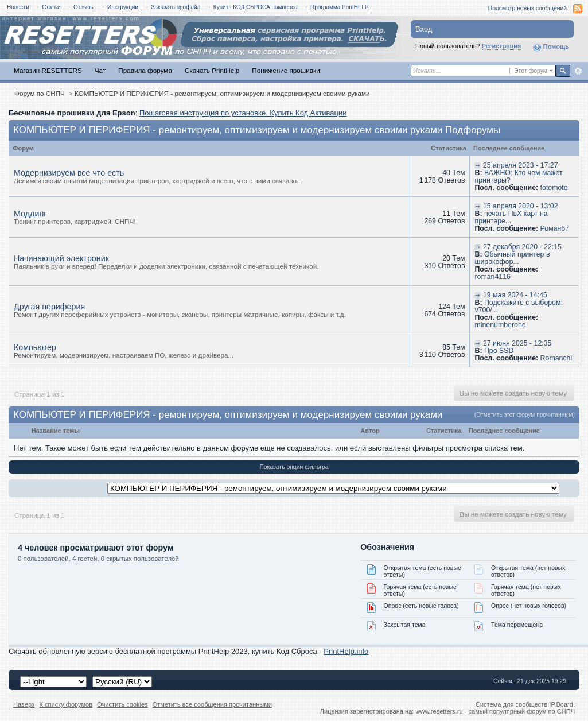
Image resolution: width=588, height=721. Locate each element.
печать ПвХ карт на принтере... (511, 217)
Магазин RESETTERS (48, 70)
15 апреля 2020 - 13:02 (521, 206)
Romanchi (556, 358)
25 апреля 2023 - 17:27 (521, 165)
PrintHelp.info (346, 651)
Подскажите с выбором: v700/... (518, 306)
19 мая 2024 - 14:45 (515, 295)
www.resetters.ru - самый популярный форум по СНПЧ (495, 711)
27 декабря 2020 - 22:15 (522, 247)
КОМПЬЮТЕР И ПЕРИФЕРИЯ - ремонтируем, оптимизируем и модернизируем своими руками (222, 93)
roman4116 (492, 277)
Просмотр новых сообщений (527, 8)
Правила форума (145, 70)
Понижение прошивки (286, 70)
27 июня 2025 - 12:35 (517, 343)
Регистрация (502, 46)
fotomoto (554, 188)
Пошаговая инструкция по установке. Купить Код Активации (243, 113)
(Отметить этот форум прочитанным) (525, 415)
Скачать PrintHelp (212, 70)
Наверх (24, 704)
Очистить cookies (122, 704)
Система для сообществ (511, 704)
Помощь (551, 47)
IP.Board (561, 704)
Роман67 (555, 228)
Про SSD (499, 351)
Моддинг (30, 214)
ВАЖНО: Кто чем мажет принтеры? (518, 177)
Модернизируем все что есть (69, 173)
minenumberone (500, 325)
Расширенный (578, 71)
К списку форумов (66, 704)
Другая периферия (49, 307)
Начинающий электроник (61, 258)
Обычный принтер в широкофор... (512, 258)
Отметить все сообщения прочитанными (212, 704)
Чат (100, 70)
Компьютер (35, 347)
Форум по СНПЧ (40, 93)
